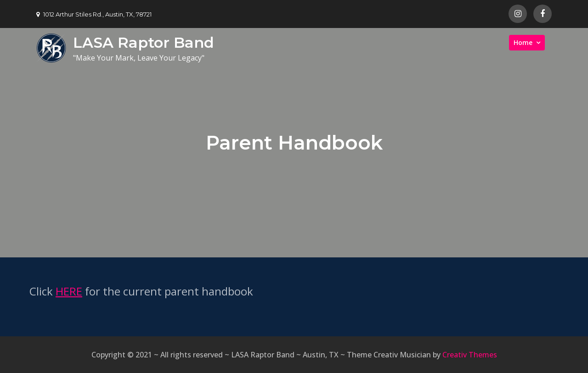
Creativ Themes (470, 355)
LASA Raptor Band (144, 42)
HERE (69, 291)
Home (523, 42)
